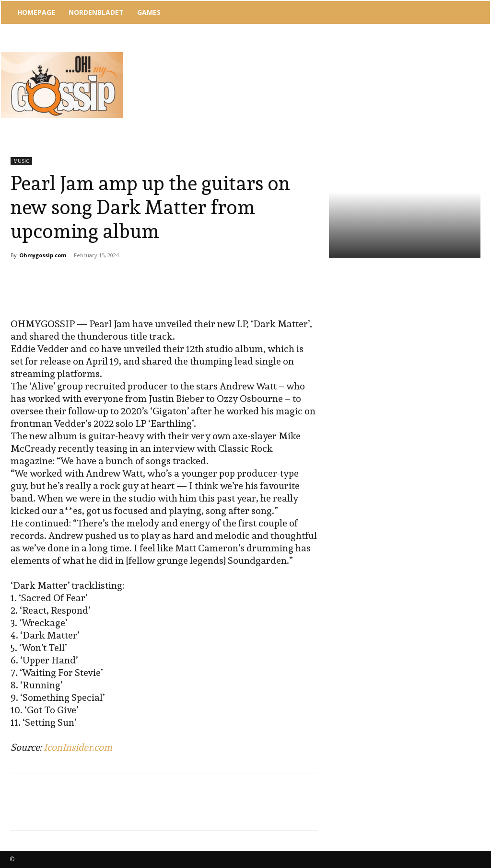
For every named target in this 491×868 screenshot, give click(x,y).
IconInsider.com (78, 747)
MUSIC (21, 161)
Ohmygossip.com (43, 255)
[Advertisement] (303, 50)
